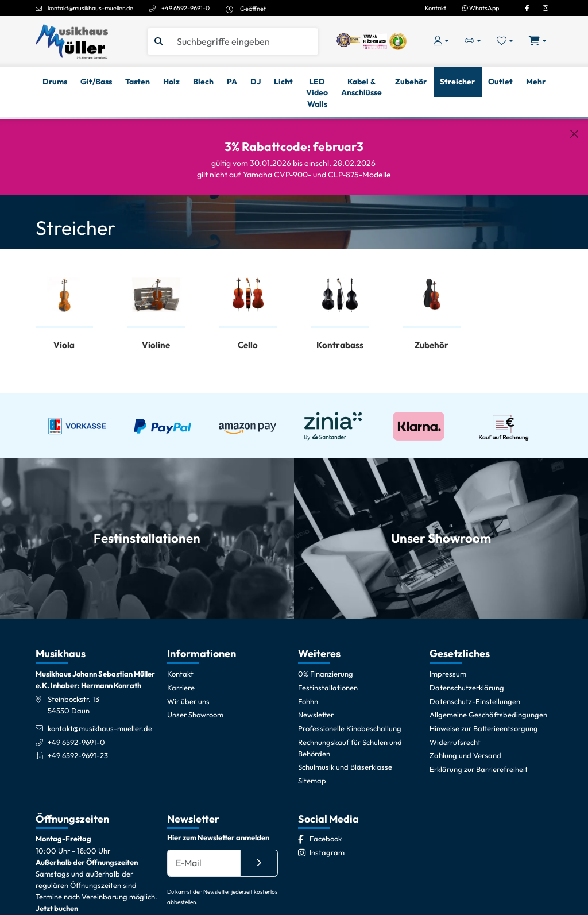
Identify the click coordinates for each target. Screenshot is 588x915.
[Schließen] (574, 134)
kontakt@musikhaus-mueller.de (90, 8)
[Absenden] (259, 863)
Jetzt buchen (57, 908)
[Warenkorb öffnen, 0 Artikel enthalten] (538, 41)
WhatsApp (481, 8)
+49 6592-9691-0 (185, 8)
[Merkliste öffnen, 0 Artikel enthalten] (505, 41)
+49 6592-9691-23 (78, 755)
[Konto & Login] (441, 41)
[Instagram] (546, 8)
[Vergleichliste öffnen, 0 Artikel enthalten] (472, 41)
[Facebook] (527, 8)
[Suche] (243, 42)
